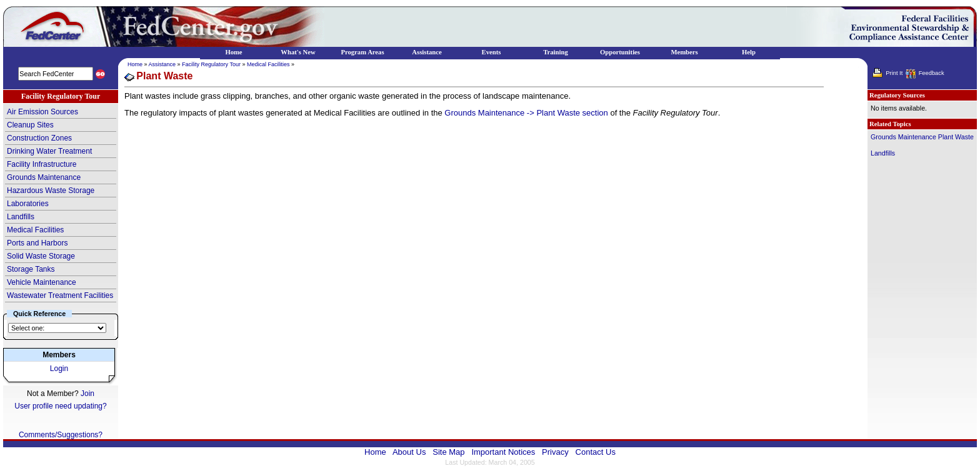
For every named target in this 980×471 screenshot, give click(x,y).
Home (135, 64)
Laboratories (28, 204)
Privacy (555, 452)
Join (87, 394)
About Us (409, 452)
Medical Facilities (35, 230)
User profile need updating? (60, 406)
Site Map (448, 452)
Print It (894, 73)
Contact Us (596, 452)
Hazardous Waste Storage (51, 191)
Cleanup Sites (30, 125)
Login (59, 369)
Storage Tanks (31, 269)
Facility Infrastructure (42, 164)
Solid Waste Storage (41, 256)
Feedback (932, 73)
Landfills (21, 217)
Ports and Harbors (37, 243)
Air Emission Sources (42, 112)
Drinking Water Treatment (49, 151)
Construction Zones (39, 138)
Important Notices (503, 452)
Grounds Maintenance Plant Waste (922, 137)
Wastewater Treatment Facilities (60, 295)
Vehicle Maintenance (42, 282)
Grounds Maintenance (44, 177)
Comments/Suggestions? (61, 435)
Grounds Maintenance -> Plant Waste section (526, 113)
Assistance (162, 64)
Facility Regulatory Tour (211, 64)
